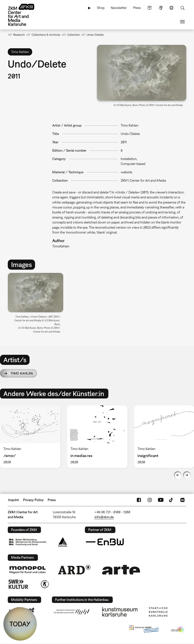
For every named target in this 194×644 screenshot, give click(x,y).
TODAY (20, 624)
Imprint (14, 500)
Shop (101, 8)
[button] (142, 73)
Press (137, 8)
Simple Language (150, 8)
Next (187, 475)
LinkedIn (182, 500)
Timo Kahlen (22, 373)
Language (171, 8)
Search (182, 8)
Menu (182, 22)
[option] (37, 305)
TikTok (171, 500)
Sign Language (161, 8)
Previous (178, 475)
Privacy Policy (33, 500)
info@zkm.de (104, 517)
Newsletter (119, 8)
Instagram (150, 500)
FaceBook (139, 500)
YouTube (161, 500)
